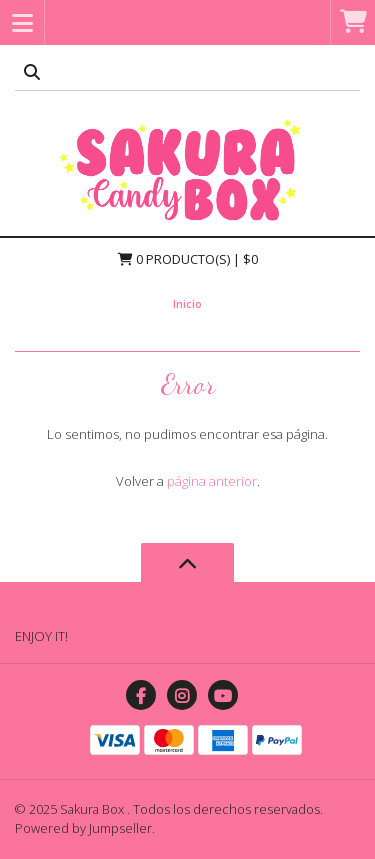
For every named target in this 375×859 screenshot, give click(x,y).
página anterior (212, 481)
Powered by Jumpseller (83, 828)
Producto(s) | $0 (188, 259)
